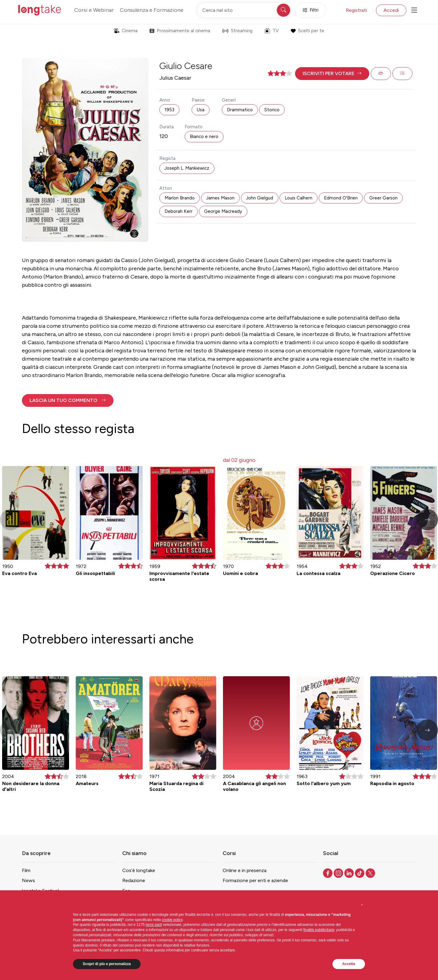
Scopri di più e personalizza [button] (107, 964)
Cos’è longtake (139, 870)
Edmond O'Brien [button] (341, 198)
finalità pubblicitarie (319, 930)
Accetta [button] (349, 964)
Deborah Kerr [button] (179, 211)
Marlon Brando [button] (180, 198)
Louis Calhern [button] (299, 198)
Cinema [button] (126, 31)
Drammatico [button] (240, 110)
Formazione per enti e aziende (255, 880)
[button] (332, 74)
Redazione (134, 880)
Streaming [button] (237, 31)
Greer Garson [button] (383, 198)
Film (26, 870)
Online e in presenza (245, 870)
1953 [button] (169, 110)
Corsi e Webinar (94, 10)
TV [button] (272, 31)
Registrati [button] (356, 10)
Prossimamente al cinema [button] (180, 31)
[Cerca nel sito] (244, 10)
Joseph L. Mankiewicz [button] (187, 168)
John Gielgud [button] (260, 198)
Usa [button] (201, 110)
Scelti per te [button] (307, 31)
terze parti (154, 925)
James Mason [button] (220, 198)
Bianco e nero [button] (204, 137)
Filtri (311, 10)
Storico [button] (272, 110)
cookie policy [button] (172, 920)
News (28, 880)
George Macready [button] (223, 211)
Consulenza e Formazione (152, 10)
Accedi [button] (391, 10)
